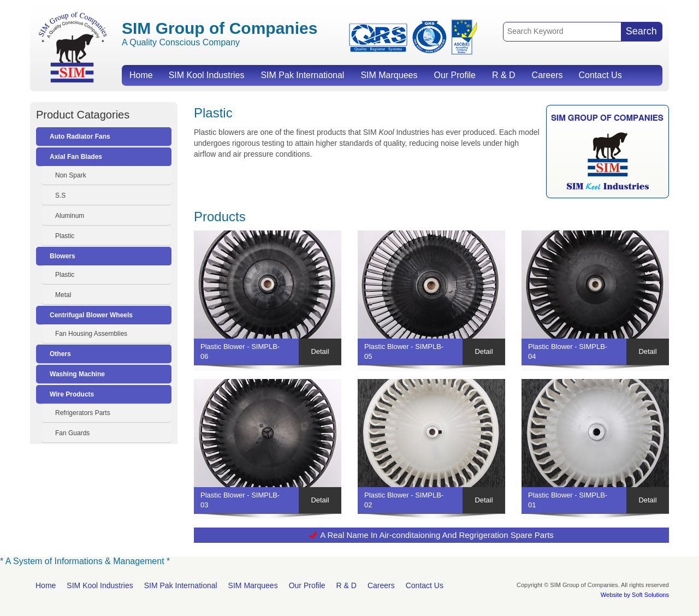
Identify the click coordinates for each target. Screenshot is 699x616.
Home (141, 75)
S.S (60, 196)
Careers (547, 75)
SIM (73, 47)
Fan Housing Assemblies (91, 334)
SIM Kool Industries (207, 75)
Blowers (63, 256)
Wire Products (72, 394)
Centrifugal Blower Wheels (91, 315)
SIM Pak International (302, 75)
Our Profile (454, 75)
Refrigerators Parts (83, 413)
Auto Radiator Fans (80, 137)
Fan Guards (72, 433)
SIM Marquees (389, 75)
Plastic (65, 236)
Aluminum (70, 216)
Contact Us (600, 75)
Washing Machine (77, 374)
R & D (504, 75)
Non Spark (71, 175)
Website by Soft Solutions (635, 595)
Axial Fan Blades (76, 157)
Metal (63, 295)
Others (60, 354)
